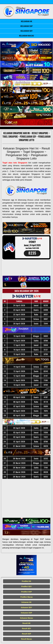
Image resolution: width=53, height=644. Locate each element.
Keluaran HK (26, 21)
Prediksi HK (26, 581)
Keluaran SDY (26, 31)
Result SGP (26, 634)
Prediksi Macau (27, 597)
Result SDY (26, 628)
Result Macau (26, 639)
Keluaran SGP (26, 26)
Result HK (26, 623)
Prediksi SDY (26, 586)
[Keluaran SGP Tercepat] (26, 45)
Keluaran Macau (26, 36)
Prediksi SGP (27, 592)
